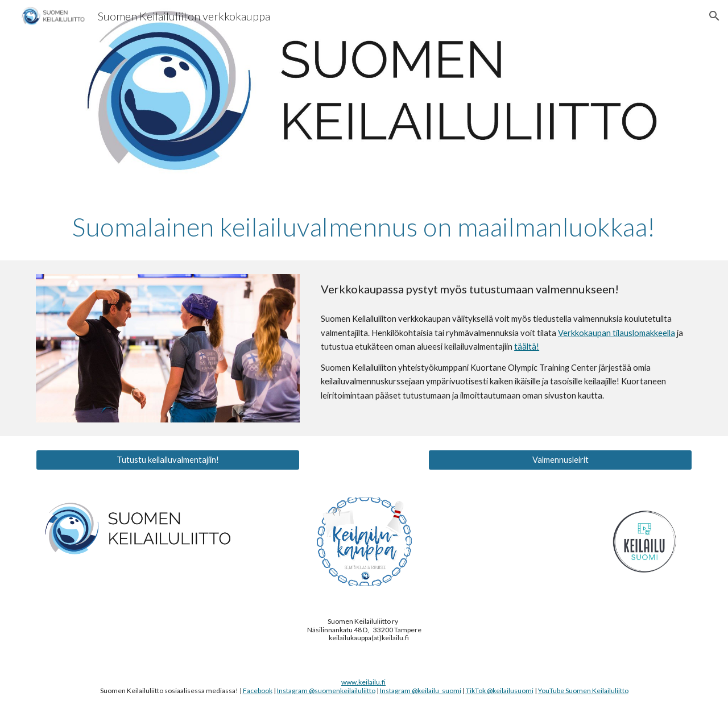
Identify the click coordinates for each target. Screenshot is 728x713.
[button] (714, 16)
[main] (364, 227)
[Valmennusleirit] (560, 460)
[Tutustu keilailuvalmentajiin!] (168, 460)
